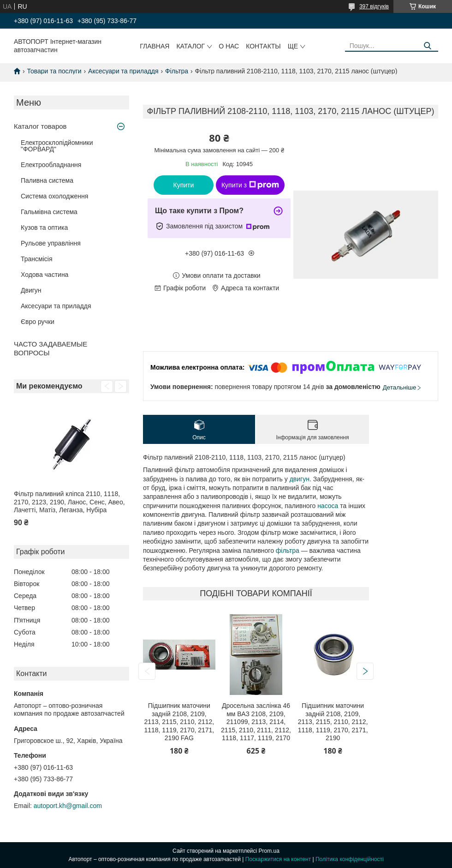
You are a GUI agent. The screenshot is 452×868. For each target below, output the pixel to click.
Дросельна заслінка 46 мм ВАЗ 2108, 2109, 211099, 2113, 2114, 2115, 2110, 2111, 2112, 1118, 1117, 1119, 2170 (256, 722)
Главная (155, 46)
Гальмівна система (49, 212)
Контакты (263, 46)
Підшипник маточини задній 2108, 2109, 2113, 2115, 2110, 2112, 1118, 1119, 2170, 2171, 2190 (333, 722)
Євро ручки (38, 322)
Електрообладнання (51, 165)
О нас (229, 46)
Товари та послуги (54, 71)
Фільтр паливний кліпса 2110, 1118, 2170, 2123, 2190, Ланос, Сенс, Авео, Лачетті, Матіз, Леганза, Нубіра (69, 502)
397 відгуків (374, 6)
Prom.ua (269, 851)
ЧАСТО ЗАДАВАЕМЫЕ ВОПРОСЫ (51, 348)
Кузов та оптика (44, 227)
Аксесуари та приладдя (123, 71)
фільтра (288, 551)
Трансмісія (37, 259)
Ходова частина (45, 275)
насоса (328, 506)
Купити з (250, 185)
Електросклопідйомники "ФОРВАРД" (57, 146)
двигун (300, 479)
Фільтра (177, 71)
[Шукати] (428, 46)
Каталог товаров (40, 126)
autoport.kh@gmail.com (68, 806)
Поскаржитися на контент (278, 859)
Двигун (31, 290)
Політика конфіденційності (350, 859)
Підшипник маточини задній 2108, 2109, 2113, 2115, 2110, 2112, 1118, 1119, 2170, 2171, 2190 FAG (179, 722)
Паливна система (47, 180)
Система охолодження (54, 196)
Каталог (190, 46)
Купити (184, 185)
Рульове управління (51, 243)
